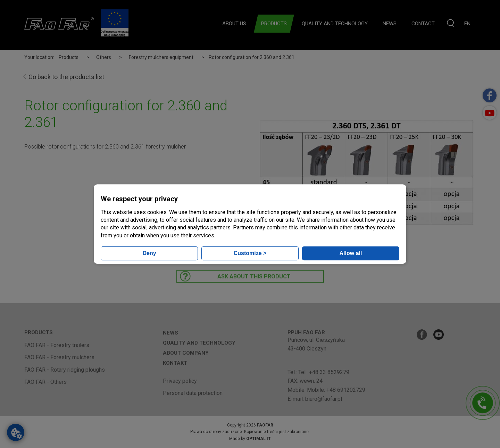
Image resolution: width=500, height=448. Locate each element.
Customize (250, 253)
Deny (149, 253)
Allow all (351, 253)
